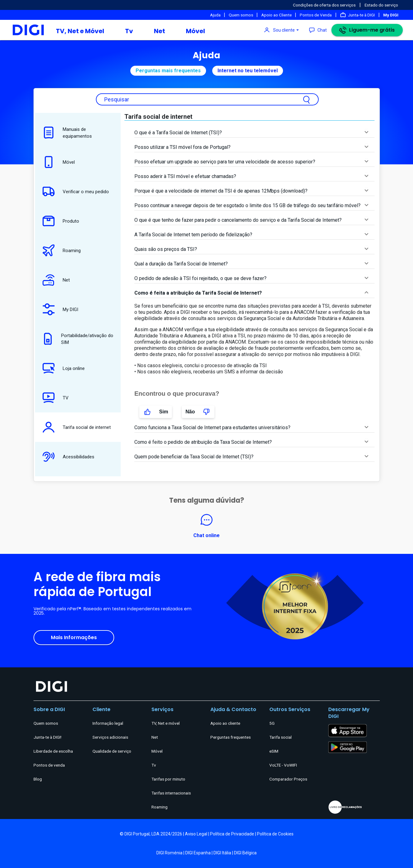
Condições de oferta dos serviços (324, 5)
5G (272, 723)
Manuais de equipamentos (66, 133)
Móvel (195, 31)
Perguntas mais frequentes (168, 71)
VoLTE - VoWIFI (283, 765)
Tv (129, 31)
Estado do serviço (381, 5)
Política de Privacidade (232, 834)
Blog (38, 779)
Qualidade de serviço (112, 751)
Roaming (60, 250)
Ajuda (216, 15)
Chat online (206, 525)
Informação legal (108, 723)
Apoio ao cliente (225, 723)
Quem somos (241, 15)
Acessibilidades (67, 457)
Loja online (62, 368)
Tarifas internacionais (171, 793)
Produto (59, 221)
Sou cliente (284, 30)
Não (198, 412)
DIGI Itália (222, 853)
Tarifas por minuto (168, 779)
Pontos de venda (49, 765)
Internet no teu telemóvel (248, 71)
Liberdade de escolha (53, 751)
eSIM (274, 751)
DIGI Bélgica (245, 853)
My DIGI (59, 309)
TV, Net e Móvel (80, 31)
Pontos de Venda (316, 15)
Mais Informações (74, 637)
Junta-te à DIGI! (47, 737)
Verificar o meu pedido (74, 191)
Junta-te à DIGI (361, 15)
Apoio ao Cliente (277, 15)
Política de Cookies (275, 834)
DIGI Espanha (198, 853)
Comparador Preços (288, 779)
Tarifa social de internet (75, 427)
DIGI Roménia (169, 853)
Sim (156, 412)
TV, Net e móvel (166, 723)
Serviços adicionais (110, 737)
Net (159, 31)
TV (54, 398)
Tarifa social (281, 737)
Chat (322, 30)
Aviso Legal (196, 834)
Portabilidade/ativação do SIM (76, 339)
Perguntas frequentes (231, 737)
